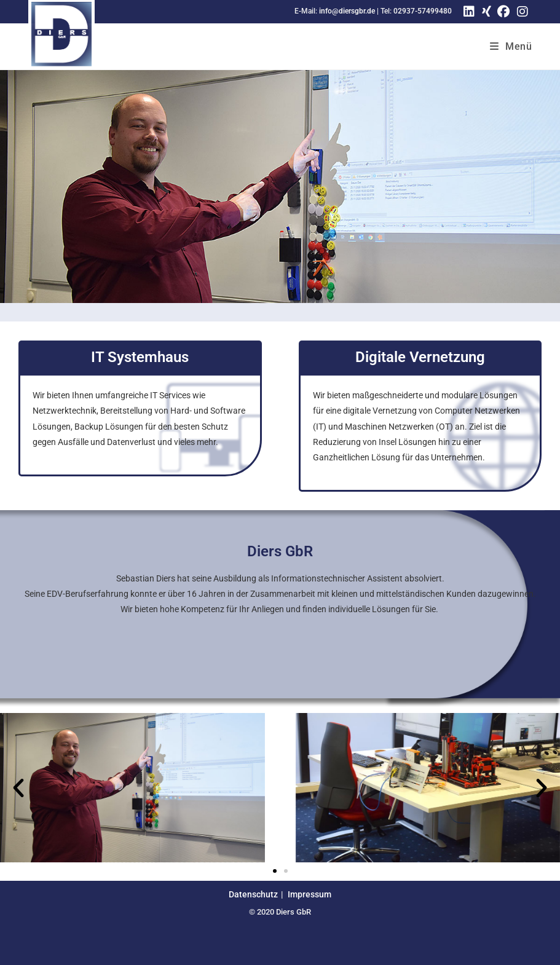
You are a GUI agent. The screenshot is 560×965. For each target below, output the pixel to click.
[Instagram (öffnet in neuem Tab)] (523, 12)
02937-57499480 (423, 11)
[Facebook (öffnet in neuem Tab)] (503, 12)
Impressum (310, 894)
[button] (18, 788)
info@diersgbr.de (347, 11)
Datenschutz (253, 894)
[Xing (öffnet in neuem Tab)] (485, 12)
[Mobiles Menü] (511, 46)
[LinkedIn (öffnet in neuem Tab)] (469, 12)
